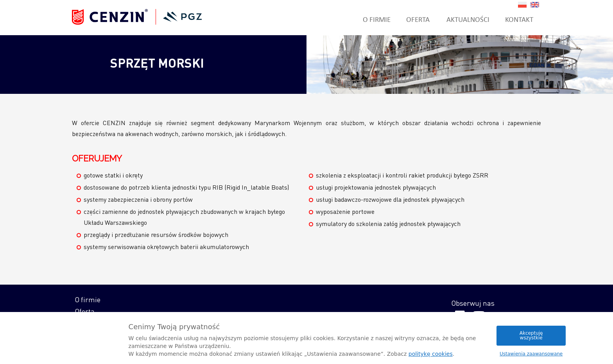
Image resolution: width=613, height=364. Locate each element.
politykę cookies (431, 354)
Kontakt (519, 19)
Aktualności (468, 19)
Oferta (418, 19)
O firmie (377, 19)
